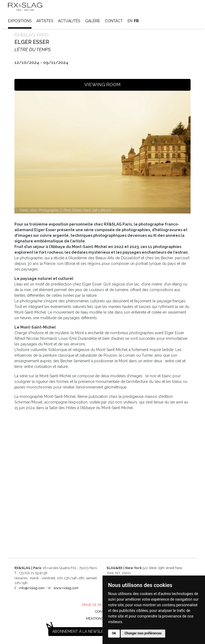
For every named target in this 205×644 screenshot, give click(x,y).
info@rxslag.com (32, 588)
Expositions (20, 21)
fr (136, 21)
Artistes (45, 21)
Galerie (93, 21)
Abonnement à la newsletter (82, 631)
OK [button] (114, 633)
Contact (114, 21)
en (130, 21)
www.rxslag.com (66, 588)
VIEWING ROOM (102, 85)
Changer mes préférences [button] (143, 633)
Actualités (69, 21)
